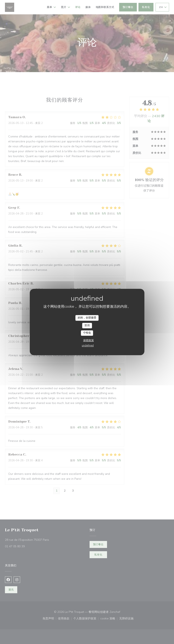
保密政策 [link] (89, 340)
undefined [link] (88, 346)
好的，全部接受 (87, 318)
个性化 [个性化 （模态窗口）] (87, 333)
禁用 (87, 325)
